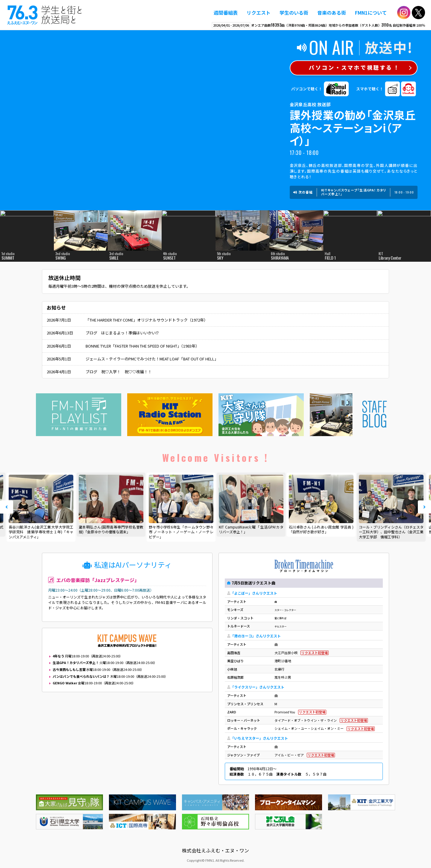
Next (424, 507)
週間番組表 (226, 13)
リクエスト (259, 13)
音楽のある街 (332, 13)
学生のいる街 (294, 13)
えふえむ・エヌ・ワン (45, 15)
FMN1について (371, 13)
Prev (7, 507)
